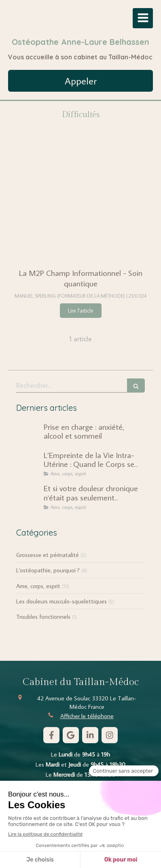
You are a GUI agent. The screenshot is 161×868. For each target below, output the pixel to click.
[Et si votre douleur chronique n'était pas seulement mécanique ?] (28, 496)
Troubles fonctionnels (43, 617)
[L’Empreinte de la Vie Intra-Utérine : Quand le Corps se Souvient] (28, 463)
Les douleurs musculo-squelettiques (61, 601)
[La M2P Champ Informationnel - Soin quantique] (80, 202)
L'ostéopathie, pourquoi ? (48, 570)
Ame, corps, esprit (38, 586)
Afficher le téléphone (87, 716)
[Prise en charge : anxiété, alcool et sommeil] (28, 435)
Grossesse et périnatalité (48, 555)
